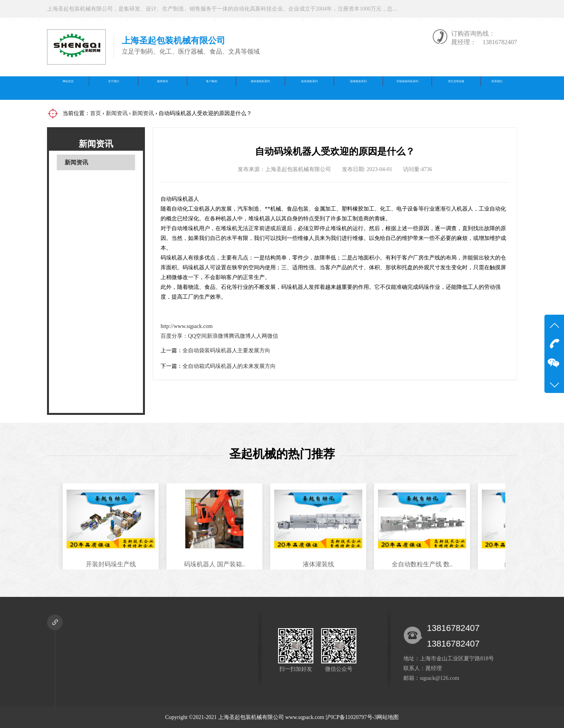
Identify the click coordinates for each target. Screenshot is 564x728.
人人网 (259, 336)
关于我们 (114, 88)
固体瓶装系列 (358, 88)
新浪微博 (218, 336)
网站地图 (388, 717)
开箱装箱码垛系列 (407, 88)
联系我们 (497, 88)
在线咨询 (441, 9)
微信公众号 (493, 9)
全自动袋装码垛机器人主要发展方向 (226, 350)
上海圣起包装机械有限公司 (251, 717)
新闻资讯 (163, 88)
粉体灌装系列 (309, 88)
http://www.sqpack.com (187, 326)
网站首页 (68, 88)
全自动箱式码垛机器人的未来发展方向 (229, 366)
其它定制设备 (456, 88)
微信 (273, 336)
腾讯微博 (240, 336)
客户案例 (211, 88)
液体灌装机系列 (260, 88)
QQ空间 (197, 336)
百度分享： (174, 336)
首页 (96, 113)
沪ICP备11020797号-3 (351, 717)
